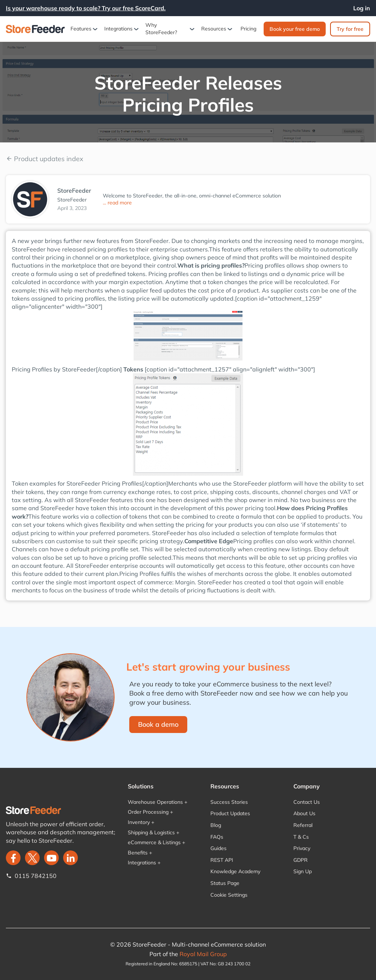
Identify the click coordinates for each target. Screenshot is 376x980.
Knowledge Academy (235, 871)
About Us (304, 813)
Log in (362, 8)
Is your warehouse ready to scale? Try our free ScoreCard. (86, 8)
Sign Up (303, 871)
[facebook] (13, 858)
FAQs (217, 837)
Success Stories (229, 802)
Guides (218, 848)
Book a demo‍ (158, 724)
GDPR (301, 860)
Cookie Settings (229, 895)
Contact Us (307, 802)
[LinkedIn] (70, 858)
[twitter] (32, 858)
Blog (216, 825)
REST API (222, 860)
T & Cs (301, 837)
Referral (303, 825)
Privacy (302, 848)
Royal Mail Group (203, 954)
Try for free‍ (350, 29)
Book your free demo (295, 29)
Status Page (225, 883)
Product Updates (230, 813)
